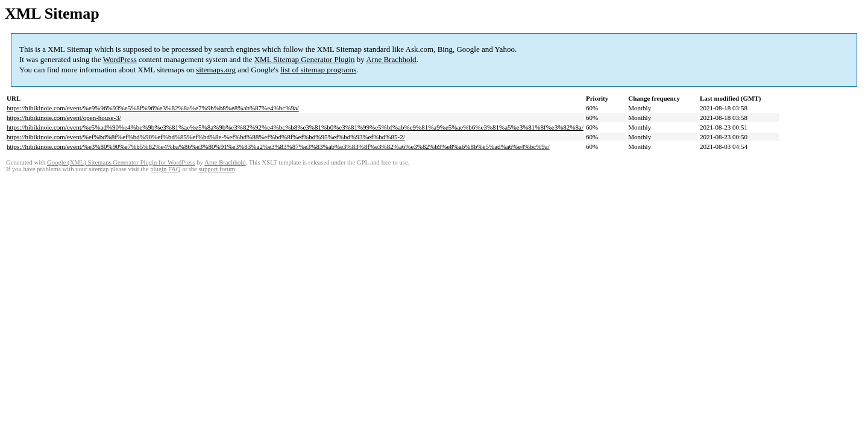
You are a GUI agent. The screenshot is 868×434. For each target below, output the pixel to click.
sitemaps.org (216, 70)
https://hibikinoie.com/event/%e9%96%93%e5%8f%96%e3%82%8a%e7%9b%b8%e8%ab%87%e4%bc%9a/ (153, 108)
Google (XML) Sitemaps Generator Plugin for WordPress (121, 162)
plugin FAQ (165, 169)
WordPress (120, 59)
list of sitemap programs (318, 70)
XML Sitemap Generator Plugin (305, 59)
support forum (217, 169)
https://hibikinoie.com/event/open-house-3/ (64, 118)
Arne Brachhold (391, 59)
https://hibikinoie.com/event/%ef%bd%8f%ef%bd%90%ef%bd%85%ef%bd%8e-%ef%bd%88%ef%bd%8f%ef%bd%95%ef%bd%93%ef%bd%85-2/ (206, 137)
